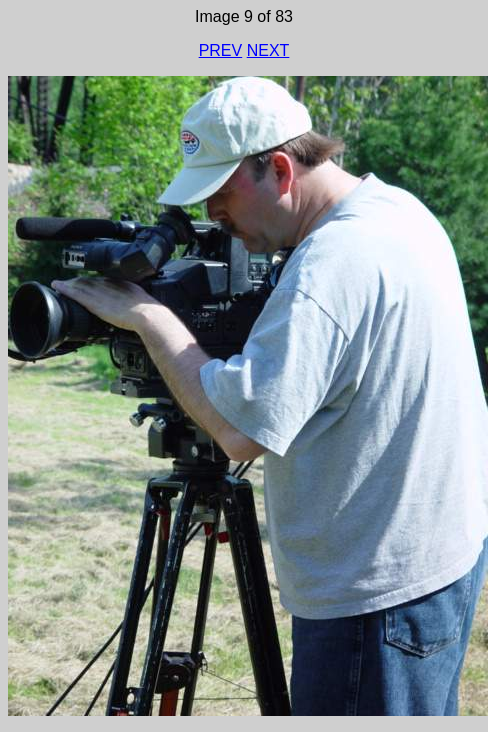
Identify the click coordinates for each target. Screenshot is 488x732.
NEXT (268, 50)
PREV (221, 50)
